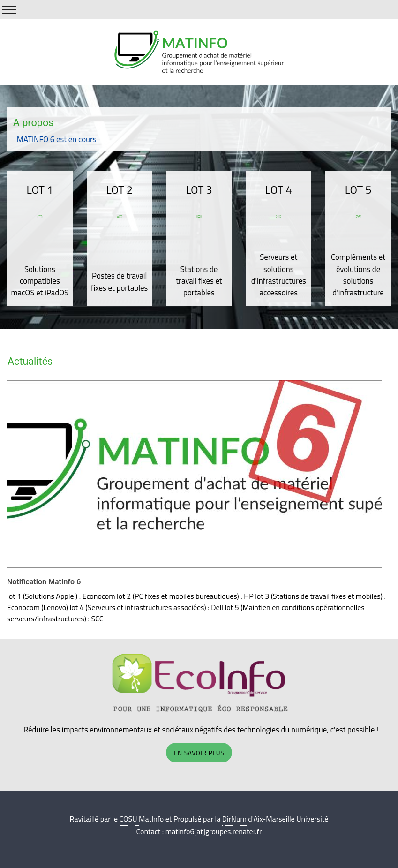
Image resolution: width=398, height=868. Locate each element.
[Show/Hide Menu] (9, 10)
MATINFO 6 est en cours (57, 139)
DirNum (234, 819)
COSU (129, 819)
